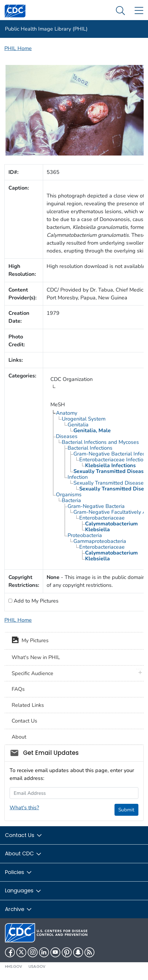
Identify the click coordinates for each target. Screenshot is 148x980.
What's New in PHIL (36, 657)
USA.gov (37, 966)
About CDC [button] (23, 853)
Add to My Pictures (35, 601)
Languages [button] (23, 890)
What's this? (24, 808)
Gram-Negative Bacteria (96, 506)
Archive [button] (19, 909)
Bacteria (71, 500)
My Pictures (30, 641)
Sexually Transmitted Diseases (110, 483)
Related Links (28, 705)
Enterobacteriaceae (102, 518)
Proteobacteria (85, 535)
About (19, 737)
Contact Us (24, 721)
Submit (126, 810)
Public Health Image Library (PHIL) (46, 29)
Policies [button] (19, 872)
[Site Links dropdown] (139, 11)
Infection (78, 477)
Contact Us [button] (24, 835)
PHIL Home (18, 48)
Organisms (69, 495)
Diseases (67, 436)
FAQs (18, 689)
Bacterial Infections (90, 448)
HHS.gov (14, 966)
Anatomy (67, 413)
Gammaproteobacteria (100, 541)
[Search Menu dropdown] (120, 11)
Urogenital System (84, 419)
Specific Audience (32, 673)
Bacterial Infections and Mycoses (100, 442)
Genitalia (78, 425)
